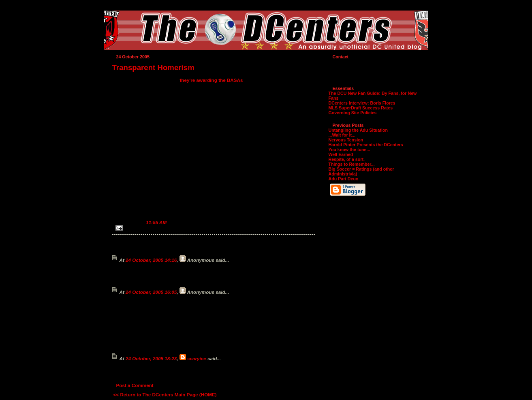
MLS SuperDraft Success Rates (361, 108)
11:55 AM (156, 222)
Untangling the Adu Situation (358, 130)
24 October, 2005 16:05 (151, 292)
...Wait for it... (342, 135)
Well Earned (341, 154)
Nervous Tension (346, 140)
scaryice (197, 358)
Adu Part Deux (343, 179)
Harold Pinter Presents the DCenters (366, 145)
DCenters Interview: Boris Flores (362, 103)
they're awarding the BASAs (211, 80)
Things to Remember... (352, 164)
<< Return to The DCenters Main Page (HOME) (165, 395)
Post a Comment (135, 385)
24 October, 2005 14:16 (151, 260)
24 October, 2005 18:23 (151, 358)
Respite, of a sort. (347, 159)
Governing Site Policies (353, 113)
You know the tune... (349, 150)
